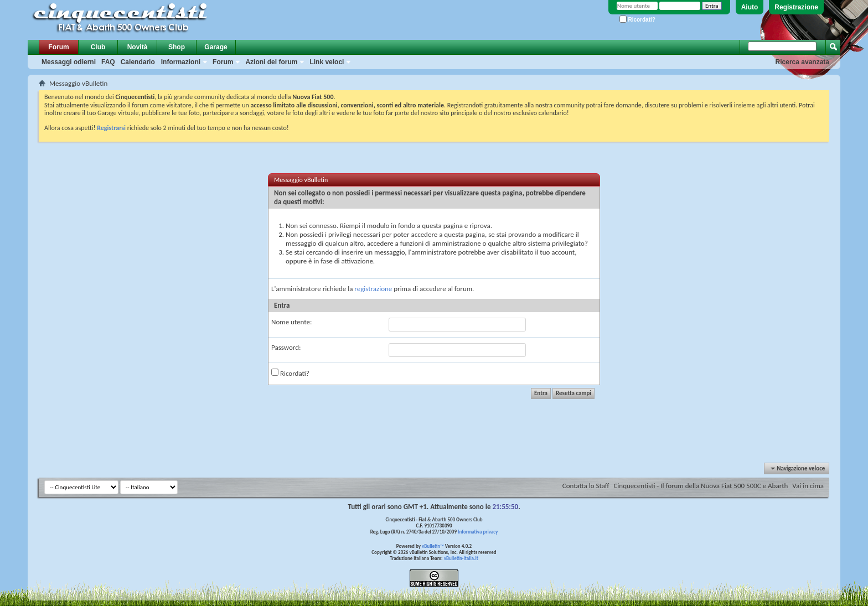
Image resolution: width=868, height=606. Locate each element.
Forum (58, 47)
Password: (286, 347)
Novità (138, 47)
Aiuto (750, 7)
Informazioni (181, 62)
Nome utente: (291, 322)
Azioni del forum (271, 62)
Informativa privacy (478, 532)
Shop (177, 47)
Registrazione (796, 7)
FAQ (108, 62)
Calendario (138, 62)
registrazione (373, 289)
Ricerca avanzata (802, 62)
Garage (216, 47)
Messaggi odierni (69, 62)
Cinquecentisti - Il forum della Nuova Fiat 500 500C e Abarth (701, 486)
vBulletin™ (433, 546)
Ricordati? (637, 20)
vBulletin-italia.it (461, 558)
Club (98, 47)
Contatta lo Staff (586, 486)
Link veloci (327, 62)
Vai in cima (808, 486)
